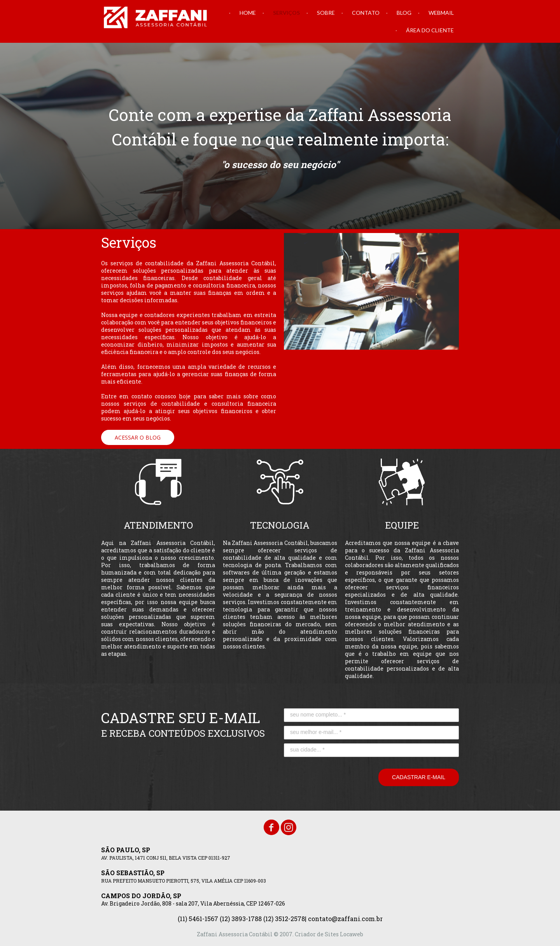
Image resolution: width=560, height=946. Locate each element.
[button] (138, 437)
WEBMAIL (441, 13)
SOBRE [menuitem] (326, 13)
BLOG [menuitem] (404, 13)
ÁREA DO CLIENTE (430, 30)
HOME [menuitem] (248, 13)
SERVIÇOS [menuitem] (286, 13)
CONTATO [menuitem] (366, 13)
